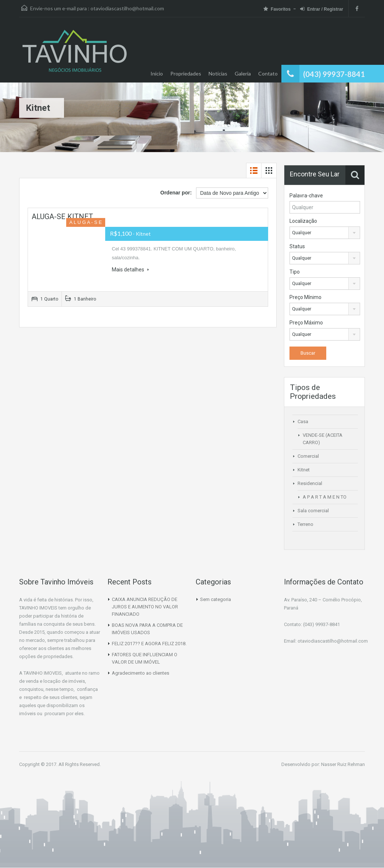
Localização (303, 221)
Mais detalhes (130, 270)
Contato (268, 73)
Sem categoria (216, 599)
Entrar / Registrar (322, 9)
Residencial (310, 483)
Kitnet (304, 470)
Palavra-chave (306, 196)
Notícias (218, 73)
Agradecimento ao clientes (141, 673)
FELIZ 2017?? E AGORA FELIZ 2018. (149, 644)
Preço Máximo (306, 323)
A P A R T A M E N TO (325, 497)
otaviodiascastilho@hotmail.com (127, 8)
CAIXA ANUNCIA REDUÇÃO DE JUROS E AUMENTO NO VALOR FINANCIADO (145, 607)
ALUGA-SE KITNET (62, 217)
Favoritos (277, 9)
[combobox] (325, 233)
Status (297, 246)
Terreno (305, 524)
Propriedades (186, 73)
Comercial (308, 456)
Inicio (157, 73)
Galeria (243, 73)
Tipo (295, 272)
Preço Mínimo (305, 297)
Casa (303, 421)
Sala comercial (313, 511)
